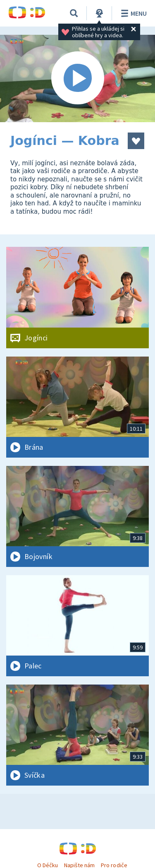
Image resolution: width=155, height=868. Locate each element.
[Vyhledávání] (74, 13)
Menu (132, 13)
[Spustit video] (77, 78)
